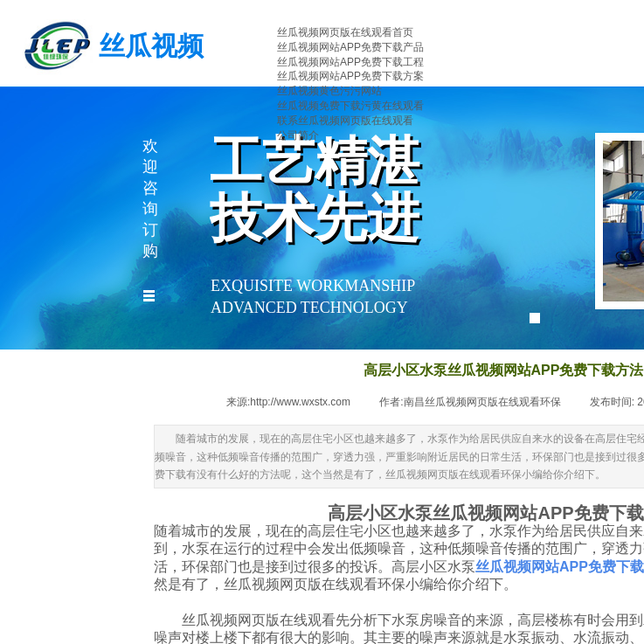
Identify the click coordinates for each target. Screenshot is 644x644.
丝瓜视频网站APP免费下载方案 (350, 76)
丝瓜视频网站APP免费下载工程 (350, 62)
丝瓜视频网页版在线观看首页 (345, 32)
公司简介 (298, 135)
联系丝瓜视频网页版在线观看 (345, 121)
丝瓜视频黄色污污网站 (329, 91)
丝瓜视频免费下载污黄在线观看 (350, 106)
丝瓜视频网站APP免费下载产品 (350, 47)
